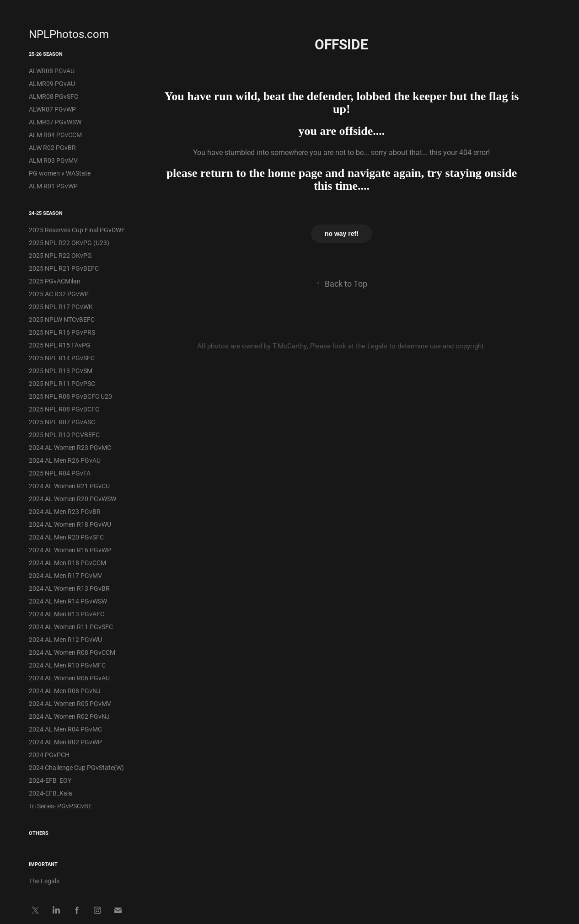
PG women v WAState (60, 173)
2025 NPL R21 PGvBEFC (64, 268)
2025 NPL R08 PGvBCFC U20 (70, 396)
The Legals (44, 881)
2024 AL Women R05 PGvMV (70, 703)
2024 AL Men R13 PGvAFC (67, 614)
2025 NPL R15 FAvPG (60, 345)
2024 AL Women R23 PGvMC (70, 447)
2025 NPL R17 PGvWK (61, 307)
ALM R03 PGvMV (53, 160)
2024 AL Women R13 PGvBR (69, 588)
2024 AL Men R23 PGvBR (65, 511)
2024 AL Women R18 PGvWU (70, 524)
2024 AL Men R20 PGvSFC (66, 537)
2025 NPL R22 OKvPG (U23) (69, 243)
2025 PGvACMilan (55, 281)
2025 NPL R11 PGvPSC (62, 383)
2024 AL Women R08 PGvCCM (72, 652)
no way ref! (342, 234)
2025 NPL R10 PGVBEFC (64, 435)
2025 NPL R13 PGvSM (61, 371)
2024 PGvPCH (49, 755)
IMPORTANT (43, 864)
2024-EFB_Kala (51, 793)
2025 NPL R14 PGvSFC (62, 358)
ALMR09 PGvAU (52, 83)
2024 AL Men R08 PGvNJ (65, 691)
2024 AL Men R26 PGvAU (65, 460)
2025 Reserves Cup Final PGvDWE (77, 230)
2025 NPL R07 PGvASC (62, 422)
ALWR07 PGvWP (52, 109)
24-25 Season (46, 213)
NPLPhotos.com (69, 34)
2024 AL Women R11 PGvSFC (71, 627)
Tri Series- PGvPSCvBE (60, 806)
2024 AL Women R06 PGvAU (69, 678)
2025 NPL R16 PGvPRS (62, 332)
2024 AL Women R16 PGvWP (70, 550)
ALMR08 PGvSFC (54, 96)
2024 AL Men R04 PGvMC (65, 729)
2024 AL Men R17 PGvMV (65, 575)
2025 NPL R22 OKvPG (60, 255)
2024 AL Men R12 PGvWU (65, 639)
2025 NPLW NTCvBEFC (62, 319)
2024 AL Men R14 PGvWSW (68, 601)
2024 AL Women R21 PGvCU (69, 486)
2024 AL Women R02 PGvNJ (69, 716)
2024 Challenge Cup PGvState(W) (76, 767)
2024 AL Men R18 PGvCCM (67, 563)
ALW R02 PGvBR (52, 147)
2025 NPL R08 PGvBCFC (64, 409)
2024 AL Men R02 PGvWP (65, 742)
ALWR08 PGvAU (52, 71)
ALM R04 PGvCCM (55, 135)
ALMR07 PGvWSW (55, 122)
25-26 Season (46, 54)
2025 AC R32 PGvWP (59, 294)
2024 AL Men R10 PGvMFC (67, 665)
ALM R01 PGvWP (53, 186)
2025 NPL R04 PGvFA (60, 473)
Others (39, 833)
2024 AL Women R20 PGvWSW (72, 499)
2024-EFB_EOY (50, 780)
